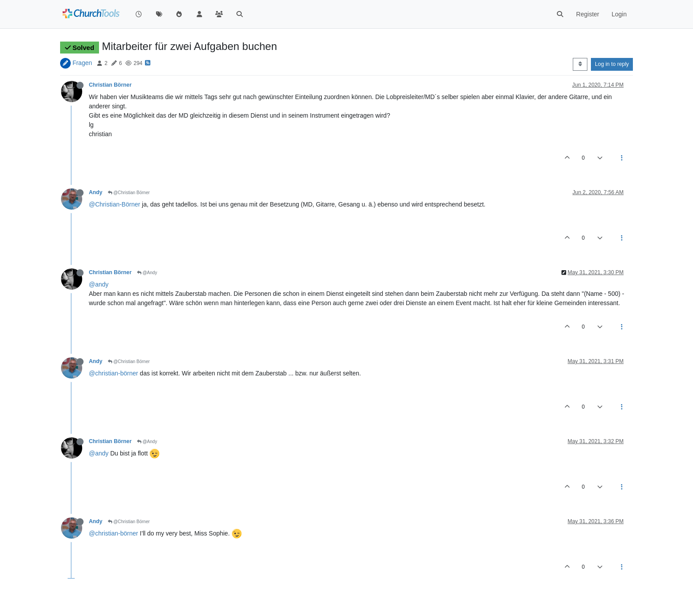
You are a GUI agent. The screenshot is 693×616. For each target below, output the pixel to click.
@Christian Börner (129, 193)
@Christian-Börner (114, 204)
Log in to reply (612, 64)
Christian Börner (110, 85)
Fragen (82, 63)
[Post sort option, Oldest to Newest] (580, 64)
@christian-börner (113, 373)
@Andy (147, 273)
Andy (96, 192)
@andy (99, 284)
